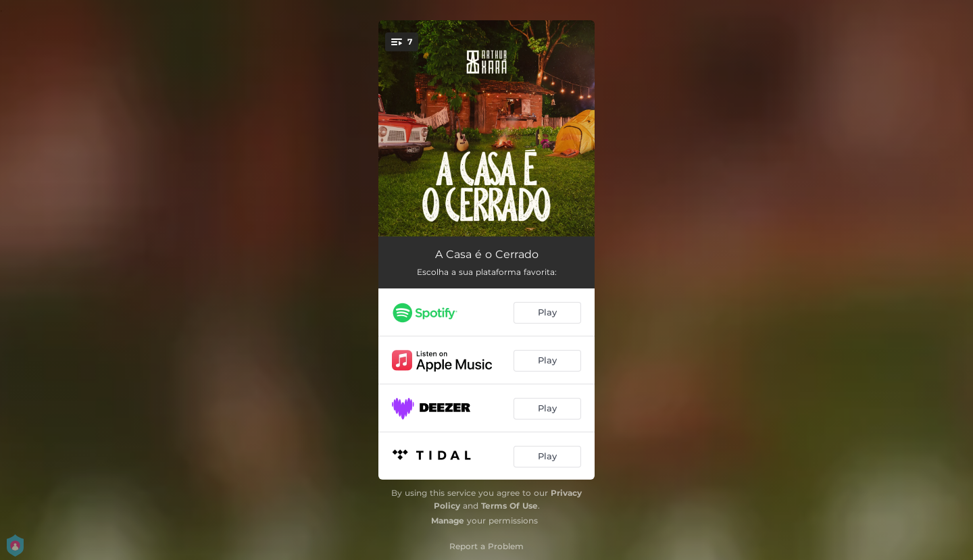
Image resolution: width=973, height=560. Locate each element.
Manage (448, 520)
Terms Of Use (509, 506)
